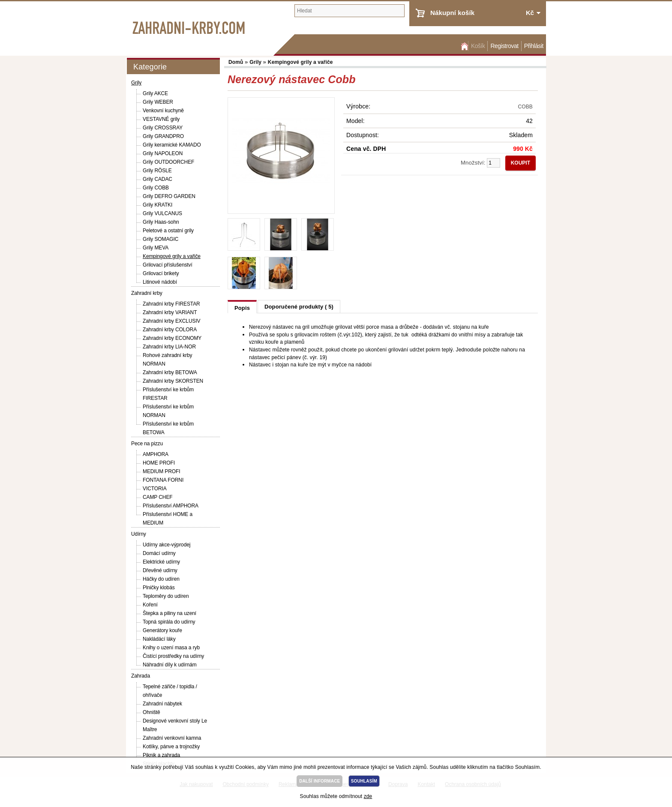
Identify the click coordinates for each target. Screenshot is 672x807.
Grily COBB (156, 188)
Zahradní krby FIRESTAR (171, 304)
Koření (150, 605)
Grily (136, 83)
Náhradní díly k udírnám (170, 665)
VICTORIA (155, 489)
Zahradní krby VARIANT (170, 312)
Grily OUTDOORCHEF (168, 162)
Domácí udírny (159, 553)
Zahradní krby (147, 293)
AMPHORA (156, 454)
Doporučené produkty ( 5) (299, 307)
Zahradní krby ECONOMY (172, 338)
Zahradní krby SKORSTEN (173, 381)
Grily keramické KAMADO (172, 145)
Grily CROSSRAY (163, 128)
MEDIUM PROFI (161, 471)
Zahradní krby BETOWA (170, 372)
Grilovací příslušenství (168, 265)
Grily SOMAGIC (160, 239)
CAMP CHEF (158, 497)
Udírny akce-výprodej (166, 545)
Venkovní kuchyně (163, 111)
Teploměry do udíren (166, 596)
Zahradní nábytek (162, 704)
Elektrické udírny (161, 562)
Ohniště (151, 712)
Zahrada (141, 676)
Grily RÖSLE (157, 171)
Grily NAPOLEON (163, 153)
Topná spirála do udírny (169, 622)
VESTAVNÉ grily (161, 119)
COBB (526, 107)
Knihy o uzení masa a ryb (171, 648)
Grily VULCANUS (162, 213)
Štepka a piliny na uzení (169, 613)
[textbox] (349, 11)
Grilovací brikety (161, 273)
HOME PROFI (159, 463)
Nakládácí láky (159, 639)
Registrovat (504, 46)
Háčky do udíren (161, 579)
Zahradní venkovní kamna (172, 738)
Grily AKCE (155, 93)
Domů (464, 46)
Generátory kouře (162, 630)
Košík (478, 46)
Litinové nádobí (160, 282)
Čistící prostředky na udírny (173, 656)
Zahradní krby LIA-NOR (169, 347)
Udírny (139, 534)
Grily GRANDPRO (163, 136)
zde (368, 796)
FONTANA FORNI (163, 480)
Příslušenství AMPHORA (171, 506)
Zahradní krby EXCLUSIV (172, 321)
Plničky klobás (159, 588)
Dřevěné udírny (160, 570)
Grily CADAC (157, 179)
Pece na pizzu (147, 444)
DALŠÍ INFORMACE (319, 781)
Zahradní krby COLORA (170, 330)
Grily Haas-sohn (161, 222)
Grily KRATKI (157, 205)
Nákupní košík (452, 13)
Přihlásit (534, 46)
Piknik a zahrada (161, 755)
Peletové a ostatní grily (168, 231)
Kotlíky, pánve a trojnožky (171, 747)
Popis (242, 308)
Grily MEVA (156, 248)
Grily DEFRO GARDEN (169, 196)
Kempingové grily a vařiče (172, 256)
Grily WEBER (158, 102)
